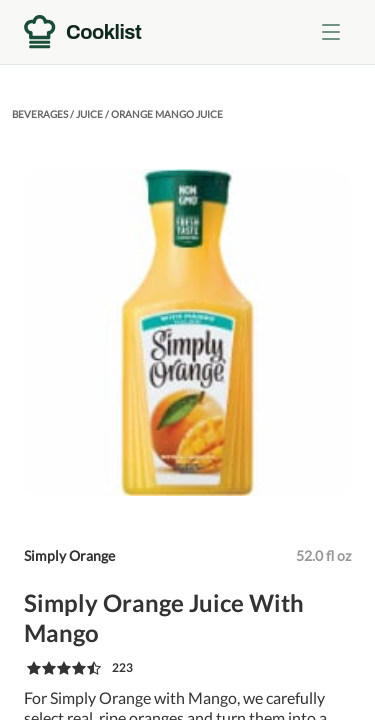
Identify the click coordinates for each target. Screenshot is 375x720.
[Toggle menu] (331, 32)
